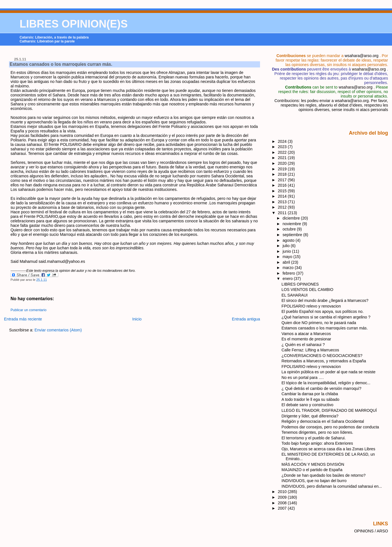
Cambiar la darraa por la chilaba (310, 394)
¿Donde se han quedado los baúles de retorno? (324, 475)
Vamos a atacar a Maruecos (306, 334)
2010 (283, 492)
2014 (283, 196)
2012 (283, 207)
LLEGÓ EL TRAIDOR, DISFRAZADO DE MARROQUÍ (329, 410)
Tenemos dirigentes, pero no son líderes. (317, 432)
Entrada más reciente (23, 319)
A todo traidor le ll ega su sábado (311, 399)
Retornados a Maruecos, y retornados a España (324, 361)
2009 (283, 497)
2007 (283, 508)
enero (288, 279)
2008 (283, 503)
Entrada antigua (246, 319)
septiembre (293, 235)
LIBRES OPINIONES (300, 284)
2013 (283, 202)
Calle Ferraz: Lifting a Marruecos (310, 350)
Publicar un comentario (28, 310)
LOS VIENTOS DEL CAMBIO (307, 290)
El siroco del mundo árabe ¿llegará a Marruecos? (325, 300)
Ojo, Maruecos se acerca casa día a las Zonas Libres (329, 449)
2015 (283, 191)
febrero (289, 273)
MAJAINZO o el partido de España (312, 470)
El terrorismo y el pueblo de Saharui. (314, 438)
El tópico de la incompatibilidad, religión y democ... (326, 383)
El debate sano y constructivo (308, 405)
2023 (283, 147)
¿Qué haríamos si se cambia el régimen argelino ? (326, 317)
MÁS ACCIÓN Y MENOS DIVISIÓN (313, 464)
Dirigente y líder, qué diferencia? (310, 416)
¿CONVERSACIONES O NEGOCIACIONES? (322, 356)
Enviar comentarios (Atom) (58, 330)
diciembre (292, 218)
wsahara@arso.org (361, 56)
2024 (283, 141)
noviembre (292, 224)
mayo (288, 257)
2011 (283, 213)
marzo (289, 268)
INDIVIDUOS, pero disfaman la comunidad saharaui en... (332, 486)
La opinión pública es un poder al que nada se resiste (329, 372)
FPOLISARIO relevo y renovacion (311, 306)
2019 (283, 169)
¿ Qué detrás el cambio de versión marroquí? (322, 388)
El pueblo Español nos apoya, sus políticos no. (323, 311)
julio (287, 246)
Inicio (137, 319)
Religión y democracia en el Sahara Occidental (323, 421)
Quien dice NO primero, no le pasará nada (319, 323)
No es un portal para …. (303, 378)
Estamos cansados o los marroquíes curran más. (61, 64)
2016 (283, 185)
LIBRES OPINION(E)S (74, 24)
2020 (283, 163)
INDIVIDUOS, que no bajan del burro (314, 481)
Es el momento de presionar (306, 339)
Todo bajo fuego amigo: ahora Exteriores (317, 443)
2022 (283, 152)
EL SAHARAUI (295, 295)
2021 (283, 158)
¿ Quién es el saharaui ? (303, 345)
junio (287, 251)
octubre (290, 229)
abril (287, 262)
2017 (283, 180)
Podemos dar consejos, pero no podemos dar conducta (330, 427)
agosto (289, 240)
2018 (283, 174)
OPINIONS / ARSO (371, 531)
